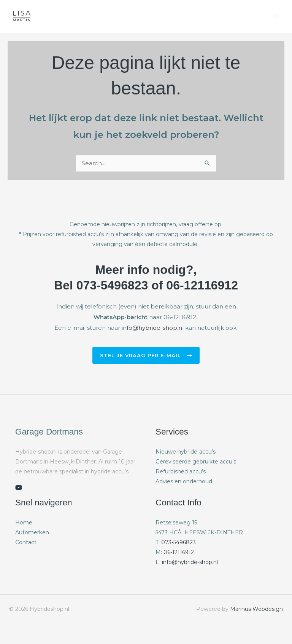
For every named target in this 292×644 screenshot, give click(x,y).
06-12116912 (179, 553)
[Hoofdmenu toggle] (277, 16)
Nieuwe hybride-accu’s (186, 452)
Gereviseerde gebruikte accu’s (196, 462)
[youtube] (19, 488)
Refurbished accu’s (181, 472)
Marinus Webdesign (256, 609)
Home (24, 523)
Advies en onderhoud (184, 482)
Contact (26, 543)
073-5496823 (179, 543)
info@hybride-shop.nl (153, 328)
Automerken (32, 533)
